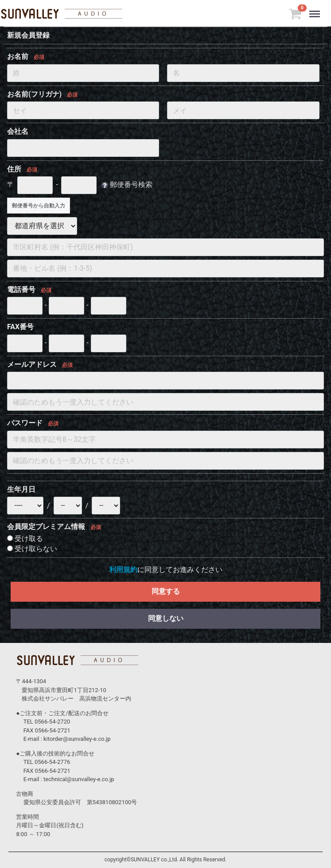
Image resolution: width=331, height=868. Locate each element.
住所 (14, 169)
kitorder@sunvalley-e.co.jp (77, 739)
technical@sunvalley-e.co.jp (79, 779)
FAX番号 (20, 327)
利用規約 (123, 570)
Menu (316, 10)
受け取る (25, 539)
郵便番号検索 (131, 185)
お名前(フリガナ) (34, 94)
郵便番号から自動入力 (39, 206)
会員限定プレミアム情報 (46, 527)
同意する (166, 591)
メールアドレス (32, 364)
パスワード (25, 423)
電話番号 (21, 290)
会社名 (18, 131)
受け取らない (32, 549)
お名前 (18, 56)
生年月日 (21, 489)
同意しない (166, 618)
